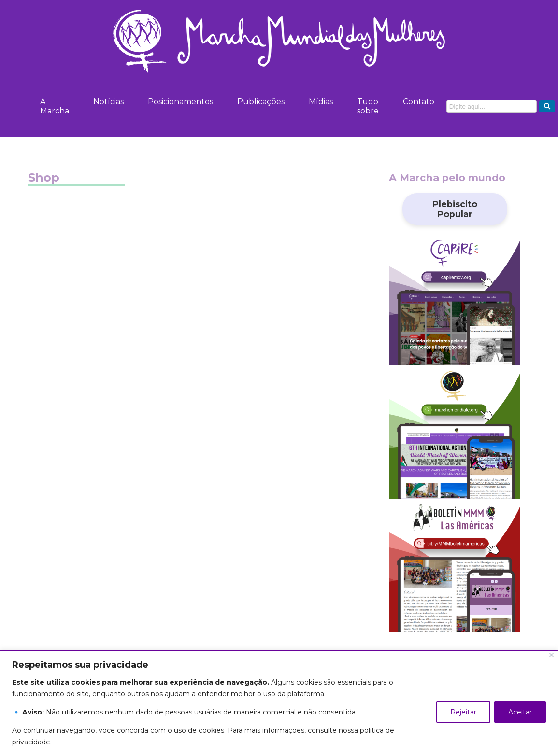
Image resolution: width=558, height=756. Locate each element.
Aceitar (520, 712)
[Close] (551, 655)
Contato (419, 102)
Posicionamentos (180, 102)
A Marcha (55, 106)
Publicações (261, 102)
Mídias (321, 102)
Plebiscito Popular (455, 209)
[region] (279, 703)
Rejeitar (463, 712)
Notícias (108, 102)
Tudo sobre (368, 106)
